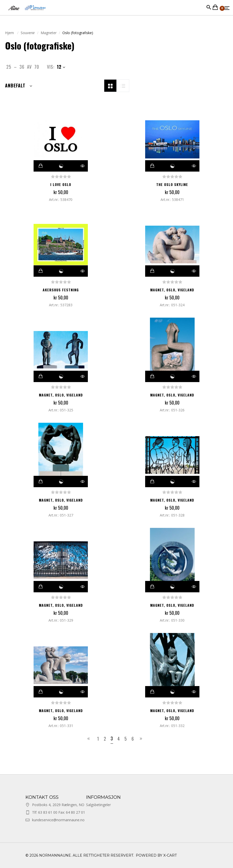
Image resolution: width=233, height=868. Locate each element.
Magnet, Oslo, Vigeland (172, 290)
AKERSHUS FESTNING (61, 290)
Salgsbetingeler (98, 805)
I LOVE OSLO (61, 184)
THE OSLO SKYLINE (172, 184)
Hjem (10, 33)
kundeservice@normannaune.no (58, 820)
